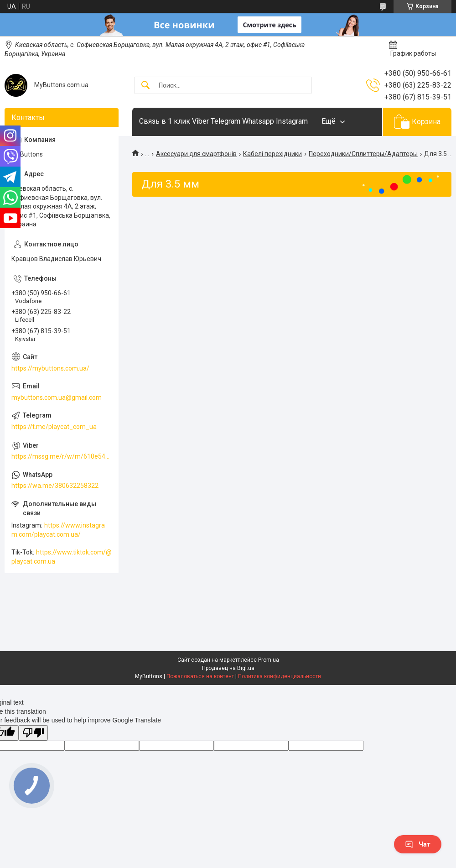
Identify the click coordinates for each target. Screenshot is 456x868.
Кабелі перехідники (272, 154)
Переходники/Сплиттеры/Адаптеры (363, 154)
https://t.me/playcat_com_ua (54, 427)
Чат (418, 844)
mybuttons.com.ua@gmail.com (57, 397)
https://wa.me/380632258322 (55, 486)
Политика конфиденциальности (280, 676)
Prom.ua (269, 660)
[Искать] (145, 86)
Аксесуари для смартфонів (196, 154)
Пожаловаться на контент (200, 676)
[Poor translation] (33, 733)
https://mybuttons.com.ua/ (50, 368)
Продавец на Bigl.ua (228, 668)
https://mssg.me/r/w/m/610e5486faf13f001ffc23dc (62, 456)
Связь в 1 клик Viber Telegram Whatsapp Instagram (223, 121)
